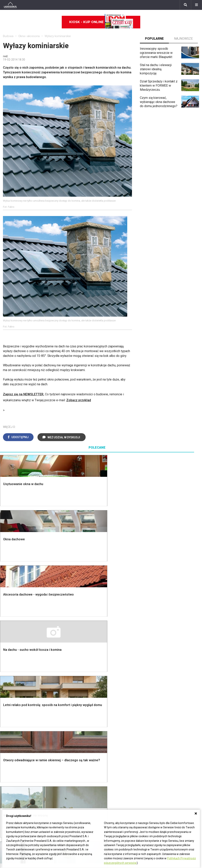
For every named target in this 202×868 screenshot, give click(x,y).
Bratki (7, 797)
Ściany (7, 659)
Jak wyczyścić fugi (168, 712)
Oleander (9, 775)
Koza (108, 717)
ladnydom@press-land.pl (155, 757)
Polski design (13, 725)
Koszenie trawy (165, 641)
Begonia (9, 762)
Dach (6, 637)
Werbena (9, 806)
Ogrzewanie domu (15, 650)
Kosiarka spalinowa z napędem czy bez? (176, 674)
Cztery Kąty (62, 703)
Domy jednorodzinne (84, 757)
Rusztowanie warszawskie (72, 637)
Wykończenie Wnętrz (68, 619)
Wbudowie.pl (113, 708)
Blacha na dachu (64, 646)
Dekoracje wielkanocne (19, 730)
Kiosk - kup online (101, 22)
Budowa (8, 36)
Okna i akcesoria (29, 36)
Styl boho (110, 646)
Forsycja (9, 788)
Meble (7, 699)
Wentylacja (111, 730)
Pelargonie (10, 793)
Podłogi (59, 615)
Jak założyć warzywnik (170, 721)
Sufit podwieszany (66, 641)
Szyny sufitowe (115, 725)
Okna (6, 628)
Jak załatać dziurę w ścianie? (174, 708)
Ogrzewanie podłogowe (120, 721)
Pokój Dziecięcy (14, 708)
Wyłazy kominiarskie (58, 36)
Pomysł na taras (81, 766)
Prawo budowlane (116, 703)
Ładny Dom (61, 699)
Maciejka (9, 784)
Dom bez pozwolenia (119, 699)
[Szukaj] (185, 5)
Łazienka (110, 619)
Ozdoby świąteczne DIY (20, 712)
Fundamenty (11, 655)
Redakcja (144, 771)
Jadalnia (110, 637)
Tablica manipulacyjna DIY (172, 734)
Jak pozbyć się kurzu (169, 717)
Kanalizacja (112, 734)
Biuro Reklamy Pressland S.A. (158, 762)
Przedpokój (112, 633)
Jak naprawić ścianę (168, 725)
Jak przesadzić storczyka (172, 703)
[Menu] (196, 5)
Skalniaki (161, 624)
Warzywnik (162, 650)
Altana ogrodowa (166, 619)
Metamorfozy (113, 641)
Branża (75, 762)
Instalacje (10, 664)
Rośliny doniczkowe (168, 628)
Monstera (161, 615)
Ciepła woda (11, 646)
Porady (8, 615)
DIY (157, 730)
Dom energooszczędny (120, 739)
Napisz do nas (148, 766)
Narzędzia (60, 628)
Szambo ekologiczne (68, 650)
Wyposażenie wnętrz (17, 703)
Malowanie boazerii (67, 633)
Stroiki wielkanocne (16, 734)
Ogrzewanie (112, 712)
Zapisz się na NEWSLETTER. (24, 394)
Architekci (10, 721)
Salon (108, 615)
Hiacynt (8, 757)
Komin (7, 624)
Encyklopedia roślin (168, 655)
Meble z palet (164, 637)
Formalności (11, 641)
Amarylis (9, 780)
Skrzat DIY (162, 699)
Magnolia (161, 668)
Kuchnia (109, 628)
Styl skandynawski (117, 650)
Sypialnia (110, 624)
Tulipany (9, 771)
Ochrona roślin (164, 633)
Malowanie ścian (65, 624)
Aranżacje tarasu (166, 646)
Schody (8, 619)
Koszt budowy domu (17, 633)
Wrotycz (160, 664)
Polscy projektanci (16, 717)
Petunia (8, 802)
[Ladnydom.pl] (10, 5)
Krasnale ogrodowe (168, 659)
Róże (7, 766)
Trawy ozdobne (165, 680)
